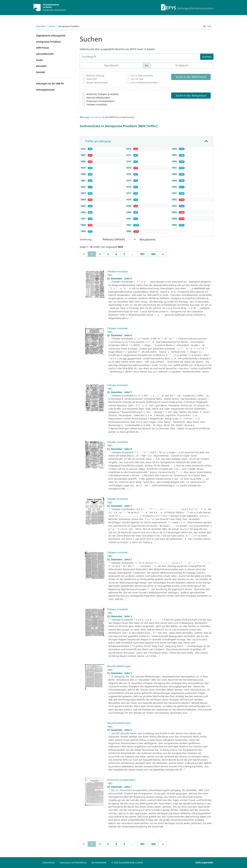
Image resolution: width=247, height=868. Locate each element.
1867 (83, 219)
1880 (129, 212)
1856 (83, 149)
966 (153, 254)
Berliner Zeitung (95, 76)
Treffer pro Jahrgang (98, 141)
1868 (83, 225)
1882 (129, 225)
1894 (175, 212)
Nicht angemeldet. (205, 862)
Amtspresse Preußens (48, 42)
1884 (175, 149)
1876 (129, 187)
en (210, 26)
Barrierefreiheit (99, 862)
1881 (129, 219)
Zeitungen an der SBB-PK (50, 83)
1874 (129, 174)
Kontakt (41, 72)
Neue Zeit (92, 79)
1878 (129, 199)
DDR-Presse (43, 48)
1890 (175, 187)
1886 (175, 161)
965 (142, 254)
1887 (175, 168)
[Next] (163, 254)
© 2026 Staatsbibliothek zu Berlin (127, 862)
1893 (175, 206)
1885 (175, 155)
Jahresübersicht (45, 54)
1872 (129, 161)
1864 (83, 199)
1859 (83, 168)
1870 (129, 149)
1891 (175, 193)
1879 (129, 206)
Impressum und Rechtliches (73, 862)
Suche (52, 26)
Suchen (207, 57)
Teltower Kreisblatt (97, 105)
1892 (175, 199)
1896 (175, 225)
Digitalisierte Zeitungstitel (51, 36)
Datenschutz (49, 862)
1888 (175, 174)
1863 (83, 193)
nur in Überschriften (142, 76)
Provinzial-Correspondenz (100, 101)
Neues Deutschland (97, 83)
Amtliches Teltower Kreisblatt (102, 94)
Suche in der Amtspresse (191, 96)
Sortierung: (86, 239)
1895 (175, 219)
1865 (83, 206)
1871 (129, 155)
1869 (83, 231)
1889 (175, 180)
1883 (129, 231)
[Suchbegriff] (140, 57)
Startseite (41, 26)
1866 (83, 212)
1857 (83, 155)
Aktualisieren (148, 240)
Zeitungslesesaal (45, 90)
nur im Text (137, 79)
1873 (129, 168)
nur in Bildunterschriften (144, 83)
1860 (83, 174)
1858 (83, 161)
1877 (129, 193)
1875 (129, 180)
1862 (83, 187)
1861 (83, 180)
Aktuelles (41, 66)
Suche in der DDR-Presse (191, 77)
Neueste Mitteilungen (98, 98)
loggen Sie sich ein (93, 117)
